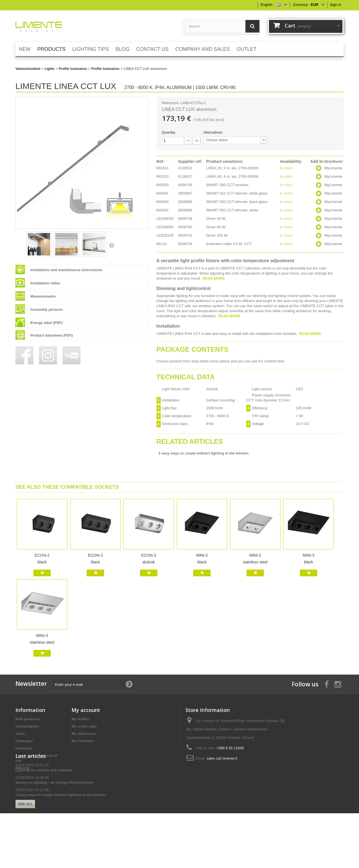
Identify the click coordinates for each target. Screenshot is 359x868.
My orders (80, 719)
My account (86, 710)
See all (81, 831)
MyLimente (333, 168)
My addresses (84, 734)
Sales (20, 734)
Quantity (169, 132)
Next (112, 245)
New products (27, 719)
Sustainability (27, 726)
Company (24, 748)
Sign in (335, 5)
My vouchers (83, 741)
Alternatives (213, 132)
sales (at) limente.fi (222, 758)
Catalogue (24, 741)
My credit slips (84, 726)
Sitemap (23, 768)
